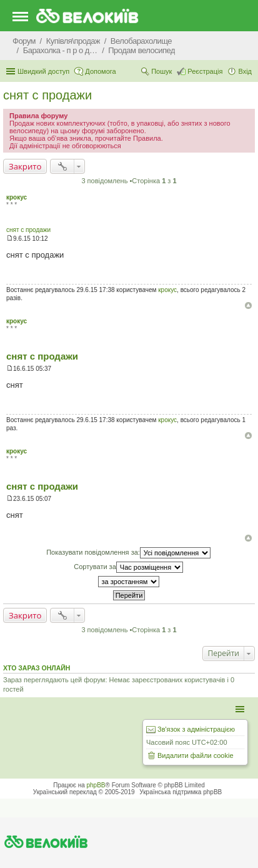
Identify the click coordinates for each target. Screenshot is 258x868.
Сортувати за (128, 567)
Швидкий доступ (43, 71)
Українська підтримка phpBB (181, 792)
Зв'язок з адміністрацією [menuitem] (196, 729)
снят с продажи (47, 95)
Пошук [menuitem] (161, 71)
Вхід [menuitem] (245, 71)
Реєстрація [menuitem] (205, 71)
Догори (248, 305)
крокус (17, 197)
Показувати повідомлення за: (128, 553)
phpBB (96, 785)
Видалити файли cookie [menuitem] (196, 755)
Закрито (25, 166)
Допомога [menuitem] (100, 71)
